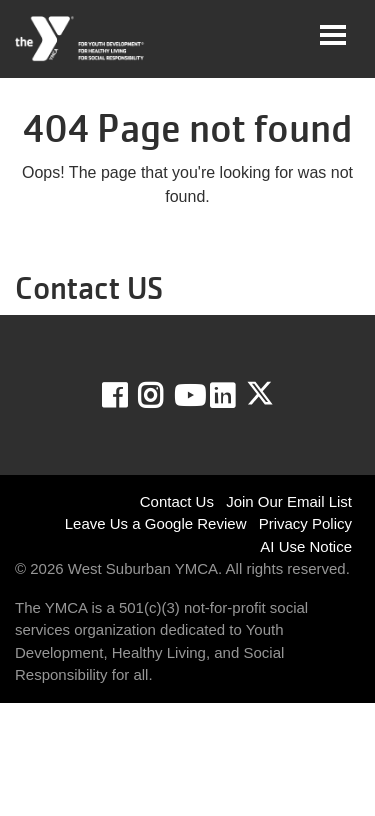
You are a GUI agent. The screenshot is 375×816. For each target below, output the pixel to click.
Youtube (188, 396)
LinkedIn (236, 396)
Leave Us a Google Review (156, 523)
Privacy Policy (305, 523)
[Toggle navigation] (333, 35)
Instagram (164, 396)
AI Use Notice (306, 546)
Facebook (128, 396)
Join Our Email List (289, 501)
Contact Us (177, 501)
